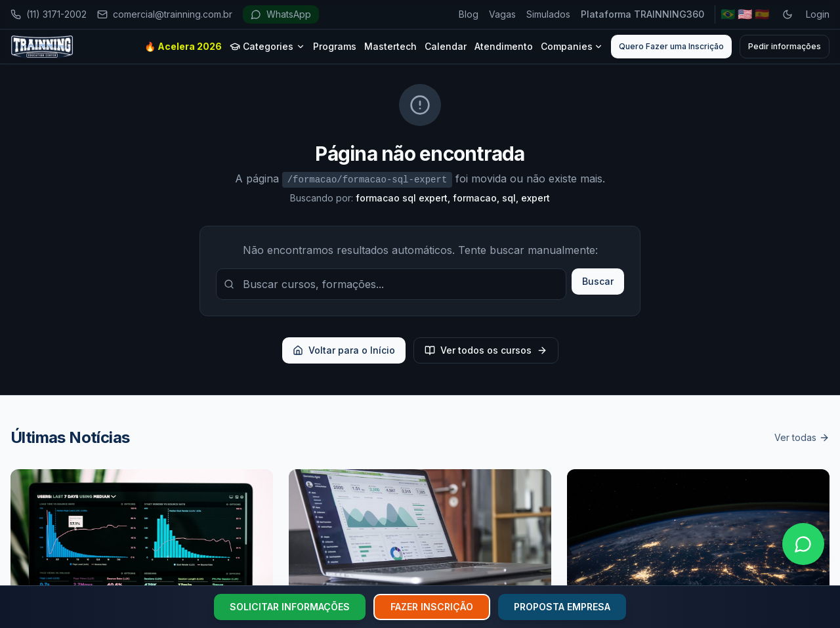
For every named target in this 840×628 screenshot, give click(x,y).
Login (818, 14)
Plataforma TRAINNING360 (642, 14)
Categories (267, 46)
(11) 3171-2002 (49, 14)
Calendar (446, 46)
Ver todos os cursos (486, 350)
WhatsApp (281, 14)
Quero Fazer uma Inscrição (671, 46)
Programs (335, 46)
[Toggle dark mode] (787, 14)
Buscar (598, 281)
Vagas (502, 14)
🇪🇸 (762, 14)
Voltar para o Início (344, 350)
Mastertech (390, 46)
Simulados (548, 14)
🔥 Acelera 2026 (183, 46)
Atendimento (504, 46)
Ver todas (802, 437)
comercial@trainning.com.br (165, 14)
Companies (572, 46)
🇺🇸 (745, 14)
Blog (469, 14)
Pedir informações (785, 46)
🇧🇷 (728, 14)
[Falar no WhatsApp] (803, 544)
